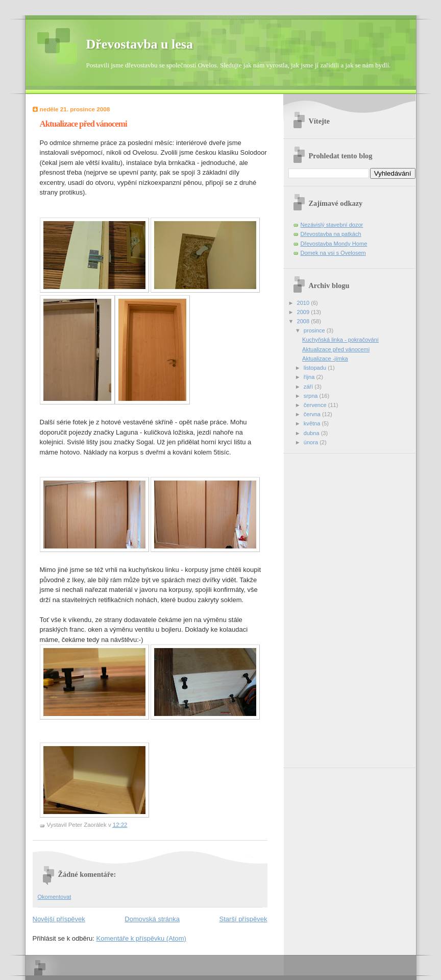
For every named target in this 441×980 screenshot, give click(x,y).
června (313, 414)
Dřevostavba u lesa (140, 44)
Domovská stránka (152, 919)
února (312, 442)
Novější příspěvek (59, 919)
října (310, 377)
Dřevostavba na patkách (331, 234)
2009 (304, 312)
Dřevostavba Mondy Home (334, 244)
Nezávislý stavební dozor (332, 225)
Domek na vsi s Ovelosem (333, 253)
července (316, 405)
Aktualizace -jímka (325, 358)
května (313, 423)
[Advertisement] (329, 607)
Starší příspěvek (243, 919)
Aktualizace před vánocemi (336, 349)
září (309, 387)
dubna (312, 433)
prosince (315, 330)
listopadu (316, 368)
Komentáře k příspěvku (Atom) (141, 938)
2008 (304, 321)
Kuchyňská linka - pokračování (340, 340)
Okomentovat (55, 897)
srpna (312, 396)
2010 (304, 303)
